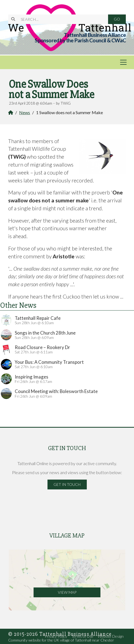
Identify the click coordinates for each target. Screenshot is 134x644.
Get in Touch (67, 484)
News (25, 112)
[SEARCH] (61, 19)
